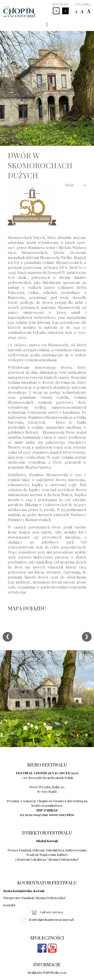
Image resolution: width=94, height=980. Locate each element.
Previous (7, 637)
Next (87, 637)
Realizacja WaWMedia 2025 (47, 972)
